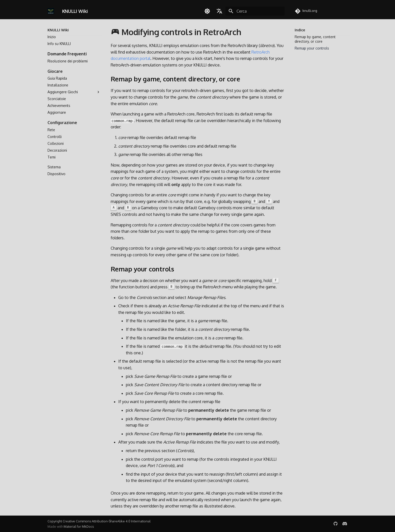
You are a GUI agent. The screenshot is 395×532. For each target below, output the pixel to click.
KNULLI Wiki (58, 30)
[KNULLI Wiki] (51, 11)
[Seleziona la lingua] (219, 11)
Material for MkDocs (79, 526)
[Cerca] (255, 11)
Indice (300, 30)
